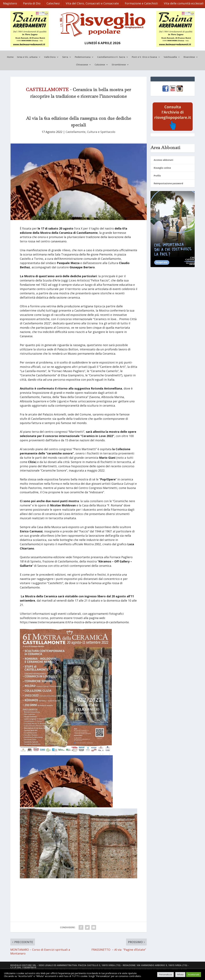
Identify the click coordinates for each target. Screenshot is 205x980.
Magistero (10, 3)
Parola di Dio (32, 3)
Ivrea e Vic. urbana (27, 56)
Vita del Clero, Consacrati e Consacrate (94, 3)
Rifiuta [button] (180, 974)
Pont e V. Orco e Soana (144, 56)
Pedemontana (83, 56)
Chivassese (82, 64)
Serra (65, 56)
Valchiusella (170, 56)
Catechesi (54, 3)
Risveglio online (162, 167)
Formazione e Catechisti (143, 3)
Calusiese (100, 64)
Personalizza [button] (165, 974)
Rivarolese (189, 56)
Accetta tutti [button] (194, 974)
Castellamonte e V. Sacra (111, 56)
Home (10, 56)
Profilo (157, 175)
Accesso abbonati (163, 159)
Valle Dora (50, 56)
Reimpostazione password (168, 182)
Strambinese (119, 64)
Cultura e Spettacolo (101, 131)
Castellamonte (76, 131)
